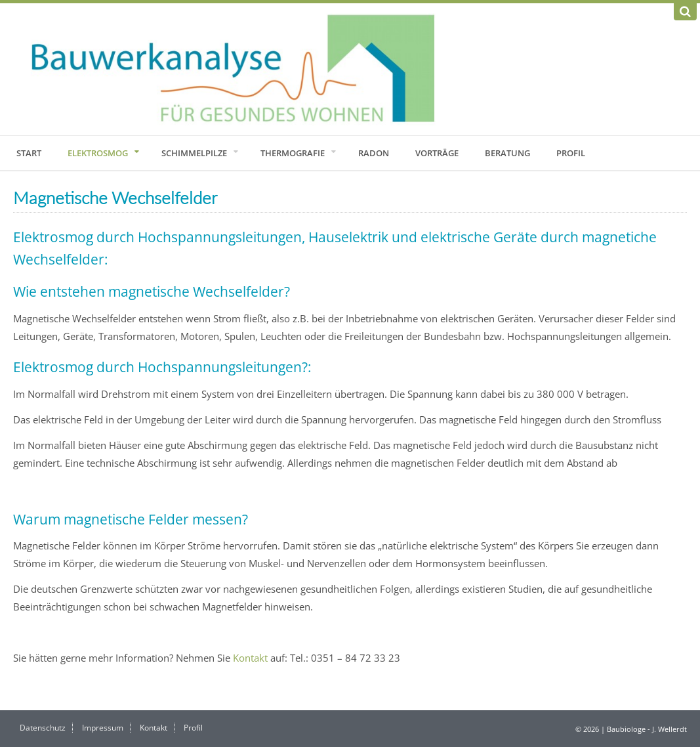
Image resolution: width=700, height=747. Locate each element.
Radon (374, 153)
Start (29, 153)
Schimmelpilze (194, 153)
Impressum (103, 728)
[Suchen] (685, 12)
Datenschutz (43, 728)
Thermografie (293, 153)
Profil (571, 153)
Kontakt (250, 658)
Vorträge (437, 153)
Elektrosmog (98, 153)
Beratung (507, 153)
